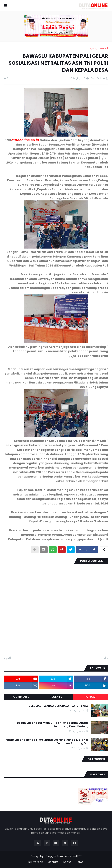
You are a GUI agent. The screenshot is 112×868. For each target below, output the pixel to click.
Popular (91, 697)
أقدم (8, 658)
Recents (56, 697)
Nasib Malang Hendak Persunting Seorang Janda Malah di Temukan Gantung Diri (47, 742)
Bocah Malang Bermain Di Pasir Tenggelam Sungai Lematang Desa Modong (53, 725)
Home (80, 862)
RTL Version (36, 862)
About (67, 862)
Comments (21, 697)
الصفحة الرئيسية (99, 48)
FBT (79, 856)
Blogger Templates (58, 856)
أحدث (103, 658)
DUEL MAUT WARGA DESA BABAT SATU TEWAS (58, 706)
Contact (53, 862)
